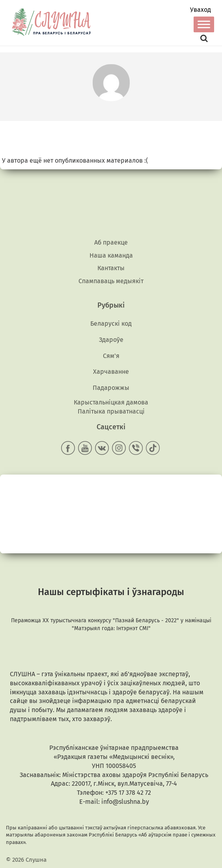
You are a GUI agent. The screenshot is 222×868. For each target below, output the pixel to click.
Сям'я (111, 356)
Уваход (201, 10)
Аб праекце (111, 242)
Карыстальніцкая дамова (111, 402)
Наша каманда (111, 255)
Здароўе (111, 340)
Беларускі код (111, 324)
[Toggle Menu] (204, 24)
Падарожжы (111, 388)
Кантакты (111, 268)
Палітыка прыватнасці (111, 411)
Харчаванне (111, 372)
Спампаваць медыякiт (111, 281)
